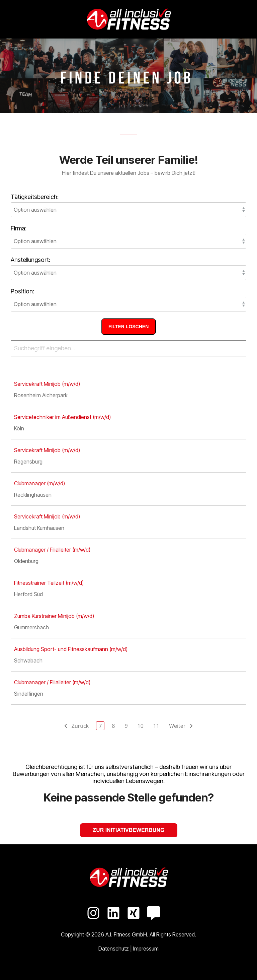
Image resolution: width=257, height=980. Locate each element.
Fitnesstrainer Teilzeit (49, 583)
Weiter (178, 726)
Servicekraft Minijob (47, 384)
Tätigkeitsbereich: (35, 197)
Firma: (19, 228)
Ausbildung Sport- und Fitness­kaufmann (71, 649)
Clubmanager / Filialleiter (52, 550)
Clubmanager (39, 483)
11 (156, 726)
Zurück (79, 726)
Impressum (146, 949)
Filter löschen (128, 327)
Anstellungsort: (30, 260)
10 (141, 726)
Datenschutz (114, 949)
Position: (22, 291)
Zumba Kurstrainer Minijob (54, 616)
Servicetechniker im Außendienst (62, 417)
